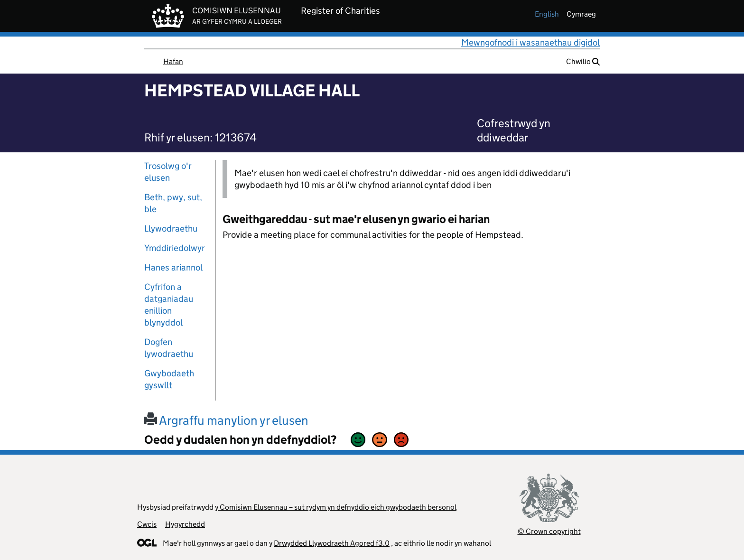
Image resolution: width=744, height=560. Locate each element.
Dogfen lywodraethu (169, 348)
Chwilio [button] (583, 61)
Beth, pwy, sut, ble (173, 203)
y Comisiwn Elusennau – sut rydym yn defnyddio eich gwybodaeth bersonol (336, 507)
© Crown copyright (549, 531)
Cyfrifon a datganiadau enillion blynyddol (169, 305)
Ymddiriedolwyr (175, 248)
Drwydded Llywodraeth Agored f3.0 (332, 543)
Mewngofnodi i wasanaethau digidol (530, 42)
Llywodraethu (171, 229)
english (547, 14)
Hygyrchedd (185, 524)
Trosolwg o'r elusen (168, 172)
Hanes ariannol (173, 267)
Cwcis (147, 524)
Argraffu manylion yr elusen (226, 420)
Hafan (173, 61)
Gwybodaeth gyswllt (169, 379)
